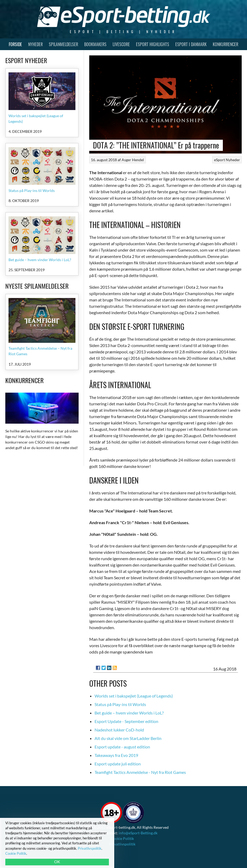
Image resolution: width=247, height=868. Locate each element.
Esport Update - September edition (126, 721)
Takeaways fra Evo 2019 (116, 755)
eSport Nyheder (227, 160)
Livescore (121, 44)
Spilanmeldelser (63, 44)
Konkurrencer (225, 44)
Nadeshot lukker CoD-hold (119, 730)
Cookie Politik (122, 838)
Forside (15, 44)
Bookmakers (95, 44)
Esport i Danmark (191, 44)
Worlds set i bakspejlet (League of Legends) (134, 696)
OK (57, 862)
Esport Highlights (153, 44)
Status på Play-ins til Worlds (120, 704)
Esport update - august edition (122, 747)
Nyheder (35, 44)
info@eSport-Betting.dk (138, 833)
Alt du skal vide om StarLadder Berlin (128, 738)
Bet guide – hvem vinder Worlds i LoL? (129, 713)
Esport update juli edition (118, 764)
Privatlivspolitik (122, 844)
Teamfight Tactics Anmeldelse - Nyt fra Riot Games (140, 772)
